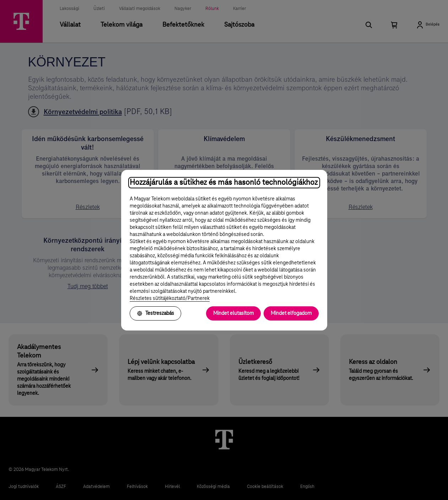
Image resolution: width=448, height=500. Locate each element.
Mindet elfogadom (291, 313)
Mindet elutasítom (233, 313)
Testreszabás (155, 313)
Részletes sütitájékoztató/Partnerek (170, 299)
